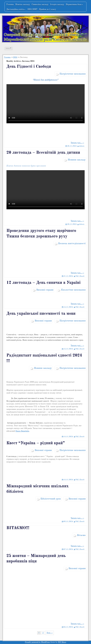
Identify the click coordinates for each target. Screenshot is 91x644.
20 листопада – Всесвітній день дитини (43, 153)
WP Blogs (62, 642)
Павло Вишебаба (22, 431)
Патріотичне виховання (73, 74)
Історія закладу (57, 5)
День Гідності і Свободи (29, 67)
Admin (82, 146)
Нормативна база (74, 5)
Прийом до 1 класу (48, 9)
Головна (10, 5)
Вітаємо (81, 535)
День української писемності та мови (41, 314)
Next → (50, 633)
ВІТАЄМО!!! (18, 528)
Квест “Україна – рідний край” (36, 443)
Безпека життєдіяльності (72, 243)
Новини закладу (77, 160)
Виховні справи (45, 290)
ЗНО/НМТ (32, 9)
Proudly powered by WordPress (37, 642)
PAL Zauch (80, 276)
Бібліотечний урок (51, 499)
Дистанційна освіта (15, 9)
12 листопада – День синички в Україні (44, 283)
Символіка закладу (40, 5)
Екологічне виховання (73, 290)
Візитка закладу (23, 5)
